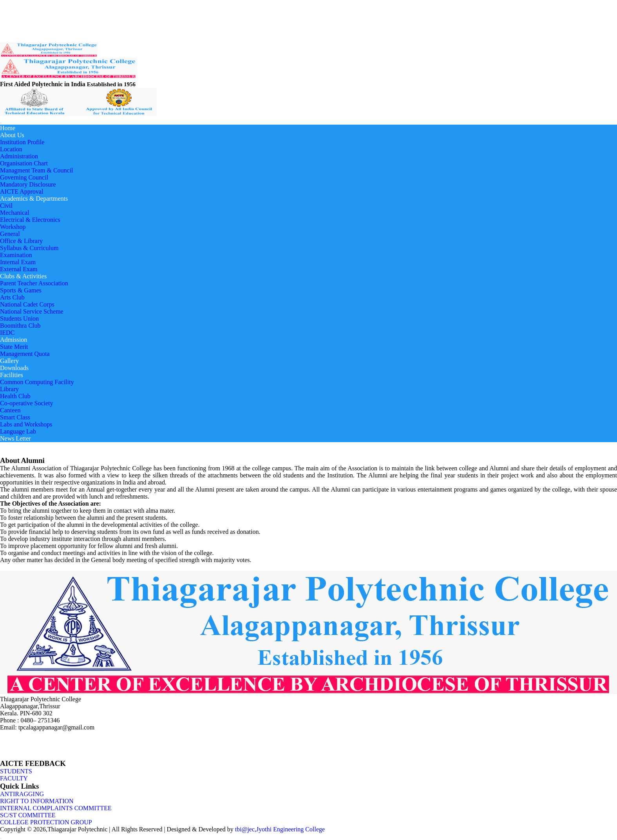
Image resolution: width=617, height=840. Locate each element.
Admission (14, 340)
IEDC (7, 333)
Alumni (49, 18)
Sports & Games (21, 290)
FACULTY (14, 778)
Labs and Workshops (26, 424)
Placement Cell (18, 25)
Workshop (13, 227)
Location (11, 149)
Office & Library (21, 241)
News (7, 18)
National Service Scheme (32, 311)
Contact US (14, 32)
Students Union (19, 318)
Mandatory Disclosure (28, 184)
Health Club (15, 396)
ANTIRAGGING (22, 794)
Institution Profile (22, 142)
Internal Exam (18, 262)
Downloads (14, 368)
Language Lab (18, 431)
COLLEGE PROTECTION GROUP (46, 822)
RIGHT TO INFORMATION (37, 801)
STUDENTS (16, 771)
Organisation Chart (24, 163)
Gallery (9, 361)
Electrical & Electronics (30, 220)
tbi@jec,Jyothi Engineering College (280, 829)
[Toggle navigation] (1, 123)
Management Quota (25, 354)
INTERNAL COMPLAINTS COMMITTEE (56, 808)
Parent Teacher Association (34, 283)
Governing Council (24, 177)
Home (8, 128)
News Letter (15, 438)
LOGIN (9, 39)
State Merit (14, 347)
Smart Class (15, 417)
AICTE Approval (22, 191)
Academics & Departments (34, 199)
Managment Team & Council (37, 170)
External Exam (19, 269)
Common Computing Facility (37, 382)
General (10, 234)
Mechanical (15, 213)
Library (9, 389)
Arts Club (12, 297)
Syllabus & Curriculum (29, 248)
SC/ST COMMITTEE (28, 815)
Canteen (10, 410)
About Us (12, 135)
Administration (19, 156)
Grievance (28, 18)
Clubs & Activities (23, 276)
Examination (16, 255)
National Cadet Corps (27, 304)
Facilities (12, 375)
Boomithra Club (20, 326)
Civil (6, 206)
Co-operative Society (27, 403)
